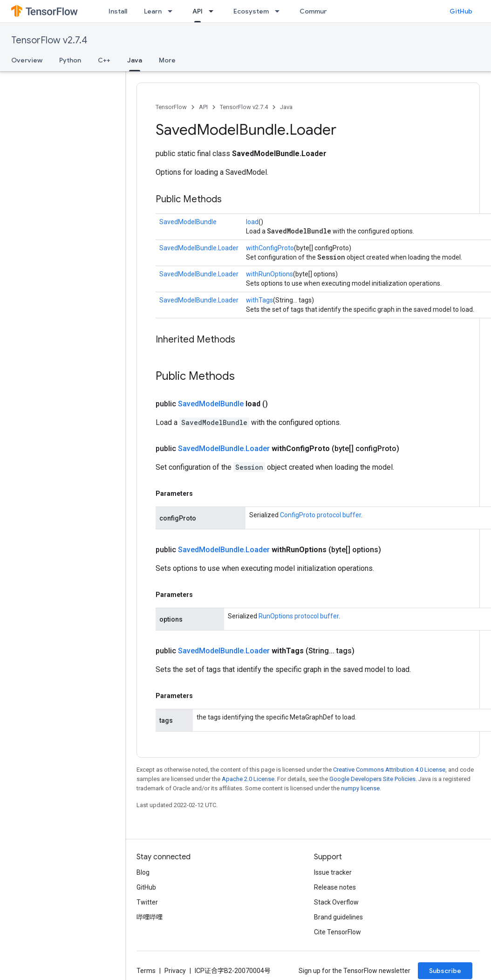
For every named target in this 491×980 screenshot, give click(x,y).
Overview (27, 60)
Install (118, 11)
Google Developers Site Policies (372, 779)
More (167, 60)
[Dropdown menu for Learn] (173, 11)
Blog (143, 872)
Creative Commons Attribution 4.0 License (389, 770)
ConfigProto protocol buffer (321, 515)
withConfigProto (270, 248)
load (252, 222)
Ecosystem (251, 11)
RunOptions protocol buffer (299, 616)
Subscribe (445, 971)
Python (70, 60)
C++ (104, 60)
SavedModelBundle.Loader (199, 248)
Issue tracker (333, 872)
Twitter (147, 902)
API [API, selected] (198, 11)
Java (286, 107)
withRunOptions (269, 274)
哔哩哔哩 (150, 917)
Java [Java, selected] (135, 60)
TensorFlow (171, 107)
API (203, 107)
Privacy (175, 971)
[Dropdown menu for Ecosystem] (280, 11)
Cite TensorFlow (338, 932)
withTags (259, 300)
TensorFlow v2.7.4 (49, 40)
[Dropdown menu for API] (214, 11)
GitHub (461, 11)
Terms (146, 971)
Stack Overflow (336, 902)
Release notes (335, 887)
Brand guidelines (338, 917)
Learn (153, 11)
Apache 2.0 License (248, 779)
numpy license (360, 788)
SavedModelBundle (188, 222)
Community (318, 11)
